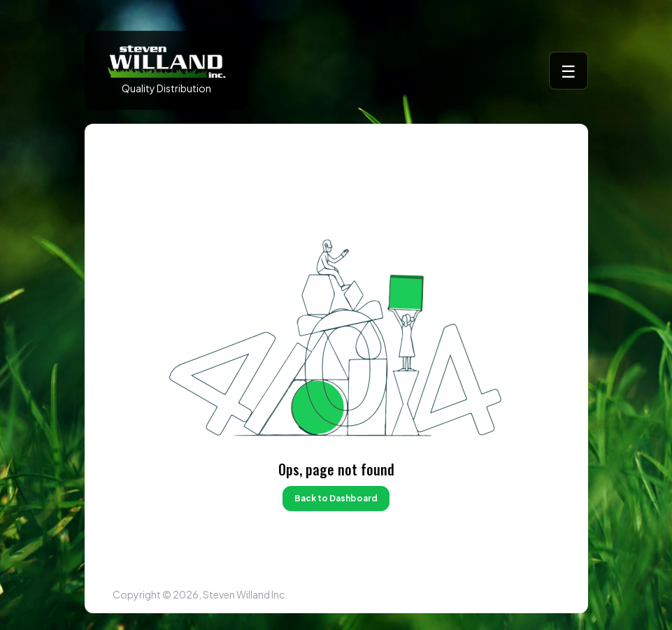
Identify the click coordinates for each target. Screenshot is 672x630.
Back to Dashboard (336, 498)
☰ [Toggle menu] (569, 71)
